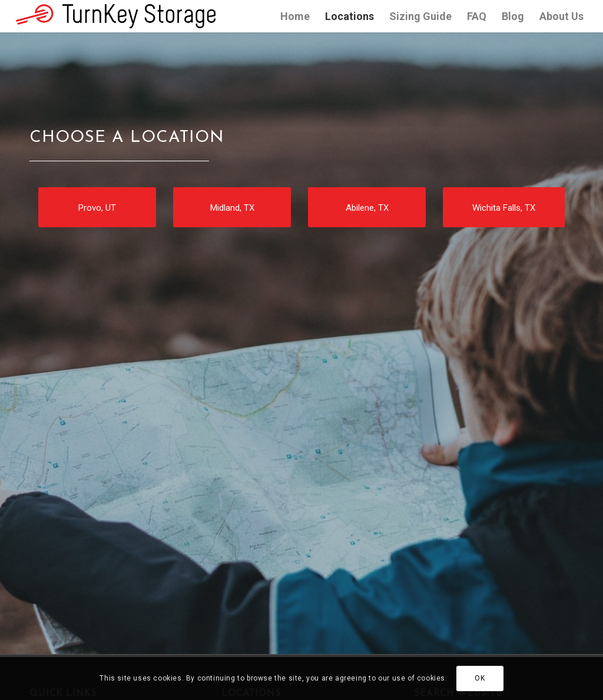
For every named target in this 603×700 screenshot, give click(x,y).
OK (480, 678)
